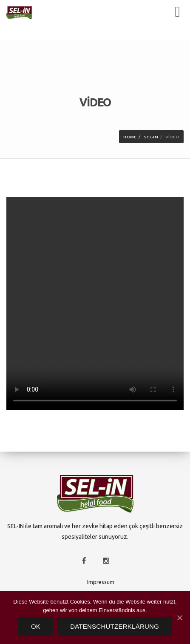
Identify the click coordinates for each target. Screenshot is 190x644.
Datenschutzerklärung (115, 626)
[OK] (179, 618)
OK (36, 626)
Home (130, 137)
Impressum (101, 582)
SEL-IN (151, 137)
